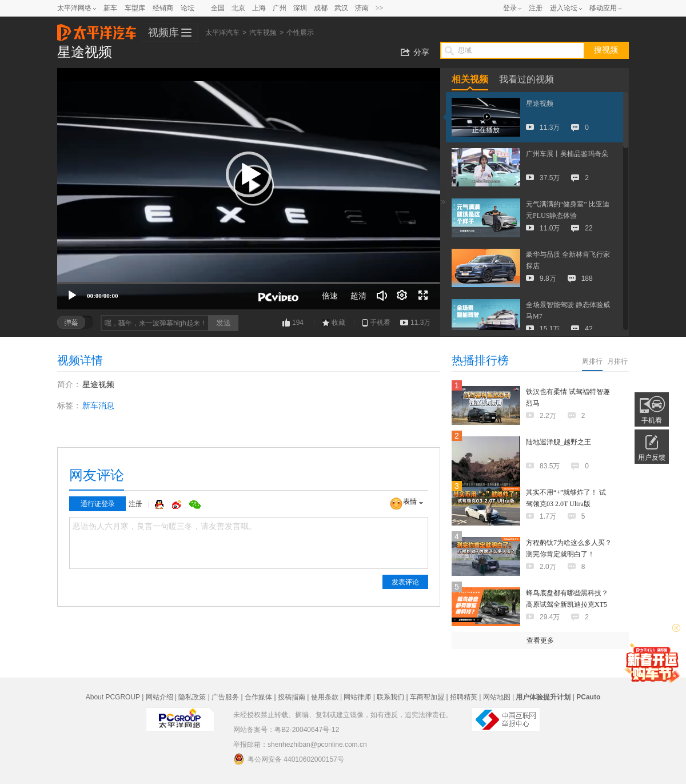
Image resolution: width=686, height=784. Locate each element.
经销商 (163, 8)
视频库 (163, 33)
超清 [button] (358, 296)
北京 (238, 8)
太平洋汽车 (97, 29)
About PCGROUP (113, 697)
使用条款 (325, 697)
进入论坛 (564, 8)
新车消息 (98, 405)
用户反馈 (652, 457)
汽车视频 (263, 33)
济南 (362, 8)
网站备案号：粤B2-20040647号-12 (286, 730)
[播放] (72, 296)
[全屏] (423, 296)
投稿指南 (292, 697)
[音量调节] (382, 296)
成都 (321, 8)
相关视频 (470, 79)
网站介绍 (159, 697)
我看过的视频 (527, 79)
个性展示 (300, 33)
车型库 (135, 8)
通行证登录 (98, 504)
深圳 (300, 8)
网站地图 (497, 697)
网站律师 (357, 697)
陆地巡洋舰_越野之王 (559, 442)
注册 (536, 8)
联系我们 (390, 697)
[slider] (249, 283)
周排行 (592, 361)
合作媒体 (258, 697)
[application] (249, 189)
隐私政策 (192, 697)
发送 (224, 323)
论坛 (188, 8)
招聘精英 (464, 697)
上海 (259, 8)
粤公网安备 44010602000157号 (289, 759)
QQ (161, 504)
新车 (110, 8)
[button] (249, 174)
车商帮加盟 (427, 697)
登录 (510, 8)
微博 (178, 504)
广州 (280, 8)
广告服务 (225, 697)
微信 (195, 504)
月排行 (617, 361)
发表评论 (405, 582)
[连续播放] (402, 296)
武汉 (341, 8)
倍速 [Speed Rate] (330, 296)
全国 (218, 8)
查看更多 (540, 640)
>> (380, 8)
